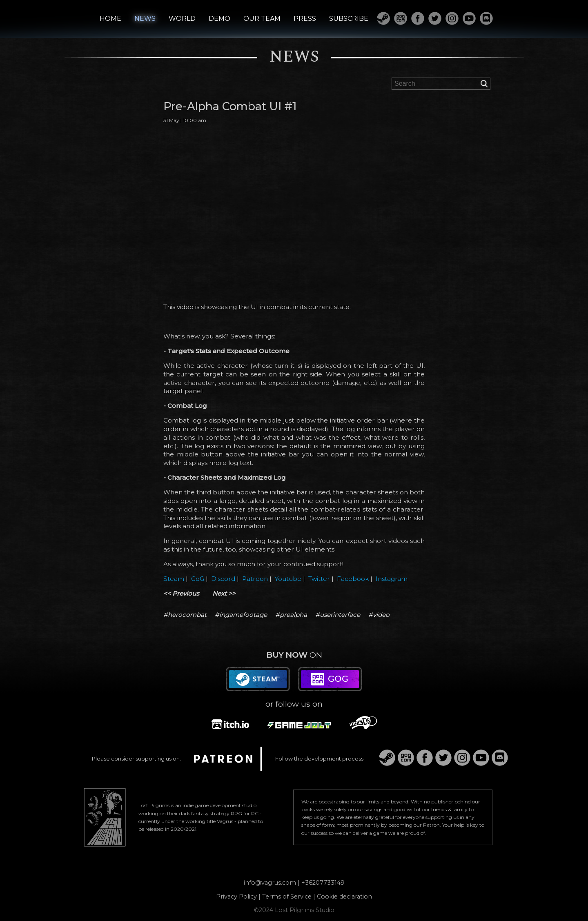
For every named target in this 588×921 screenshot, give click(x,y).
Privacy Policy (236, 897)
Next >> (224, 593)
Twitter (319, 579)
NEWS (145, 19)
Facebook (353, 579)
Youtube (288, 579)
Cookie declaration (344, 897)
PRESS (305, 19)
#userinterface (338, 615)
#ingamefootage (241, 615)
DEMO (219, 19)
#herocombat (185, 615)
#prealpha (291, 615)
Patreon (255, 579)
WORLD (182, 19)
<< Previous (181, 593)
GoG (198, 579)
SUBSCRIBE (349, 19)
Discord (223, 579)
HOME (110, 19)
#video (379, 615)
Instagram (392, 579)
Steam (174, 579)
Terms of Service (287, 897)
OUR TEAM (262, 19)
